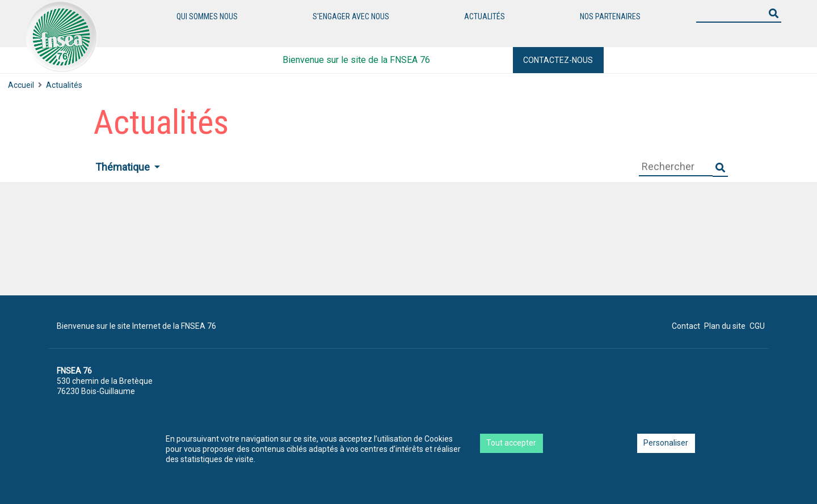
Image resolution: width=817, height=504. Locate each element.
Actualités (485, 16)
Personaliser (666, 443)
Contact (686, 326)
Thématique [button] (124, 167)
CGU (757, 326)
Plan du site (725, 326)
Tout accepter (511, 443)
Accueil (21, 85)
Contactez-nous (558, 60)
